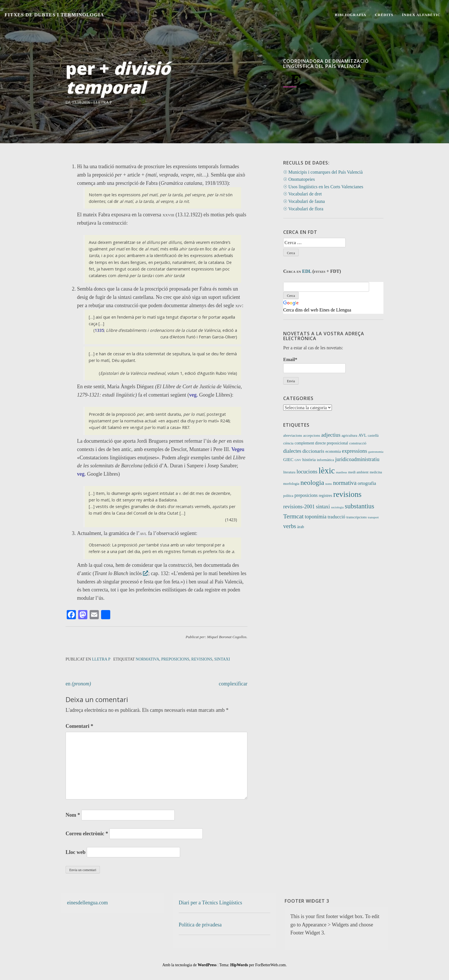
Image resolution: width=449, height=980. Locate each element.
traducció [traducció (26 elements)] (336, 517)
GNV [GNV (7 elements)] (298, 460)
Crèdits (384, 15)
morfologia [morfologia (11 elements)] (291, 484)
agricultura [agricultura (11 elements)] (349, 436)
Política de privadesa (200, 925)
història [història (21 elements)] (309, 459)
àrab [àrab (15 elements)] (301, 527)
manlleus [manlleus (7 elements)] (341, 472)
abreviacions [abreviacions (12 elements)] (293, 435)
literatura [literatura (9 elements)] (289, 472)
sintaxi (222, 659)
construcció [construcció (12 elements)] (358, 443)
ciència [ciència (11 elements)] (288, 443)
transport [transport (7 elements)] (373, 517)
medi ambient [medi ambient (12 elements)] (358, 472)
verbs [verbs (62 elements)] (290, 526)
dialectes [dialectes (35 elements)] (292, 451)
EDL (307, 271)
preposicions (175, 659)
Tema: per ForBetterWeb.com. (253, 965)
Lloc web (76, 852)
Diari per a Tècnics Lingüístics (210, 903)
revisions (202, 659)
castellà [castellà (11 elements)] (373, 436)
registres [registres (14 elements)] (325, 496)
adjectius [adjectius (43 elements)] (331, 435)
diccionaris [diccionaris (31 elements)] (313, 451)
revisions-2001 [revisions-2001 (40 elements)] (299, 506)
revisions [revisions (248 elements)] (347, 494)
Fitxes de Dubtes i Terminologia (54, 15)
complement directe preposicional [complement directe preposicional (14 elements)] (321, 443)
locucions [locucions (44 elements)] (307, 472)
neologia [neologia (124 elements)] (312, 483)
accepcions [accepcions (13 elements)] (312, 435)
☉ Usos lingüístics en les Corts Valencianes (323, 187)
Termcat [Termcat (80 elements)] (293, 516)
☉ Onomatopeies (299, 179)
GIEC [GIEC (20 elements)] (288, 459)
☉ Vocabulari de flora (303, 209)
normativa (147, 659)
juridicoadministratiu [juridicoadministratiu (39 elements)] (357, 459)
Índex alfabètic (421, 15)
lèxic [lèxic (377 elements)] (327, 471)
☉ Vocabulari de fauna (304, 201)
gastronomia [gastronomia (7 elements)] (376, 452)
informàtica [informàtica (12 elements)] (326, 460)
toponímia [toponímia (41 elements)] (316, 517)
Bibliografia (350, 15)
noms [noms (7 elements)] (329, 484)
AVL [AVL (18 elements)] (363, 435)
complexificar (233, 684)
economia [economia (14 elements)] (333, 451)
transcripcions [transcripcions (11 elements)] (357, 517)
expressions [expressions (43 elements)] (355, 451)
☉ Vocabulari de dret (303, 194)
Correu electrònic (87, 834)
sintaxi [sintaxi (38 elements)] (323, 507)
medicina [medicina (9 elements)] (376, 472)
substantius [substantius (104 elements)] (360, 506)
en (78, 684)
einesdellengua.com (87, 903)
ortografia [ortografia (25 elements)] (367, 483)
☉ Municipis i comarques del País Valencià (323, 172)
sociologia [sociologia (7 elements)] (337, 507)
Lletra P (103, 102)
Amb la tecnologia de (190, 965)
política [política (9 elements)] (288, 496)
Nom (73, 815)
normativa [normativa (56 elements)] (345, 483)
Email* (314, 365)
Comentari (79, 726)
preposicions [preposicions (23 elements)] (306, 495)
